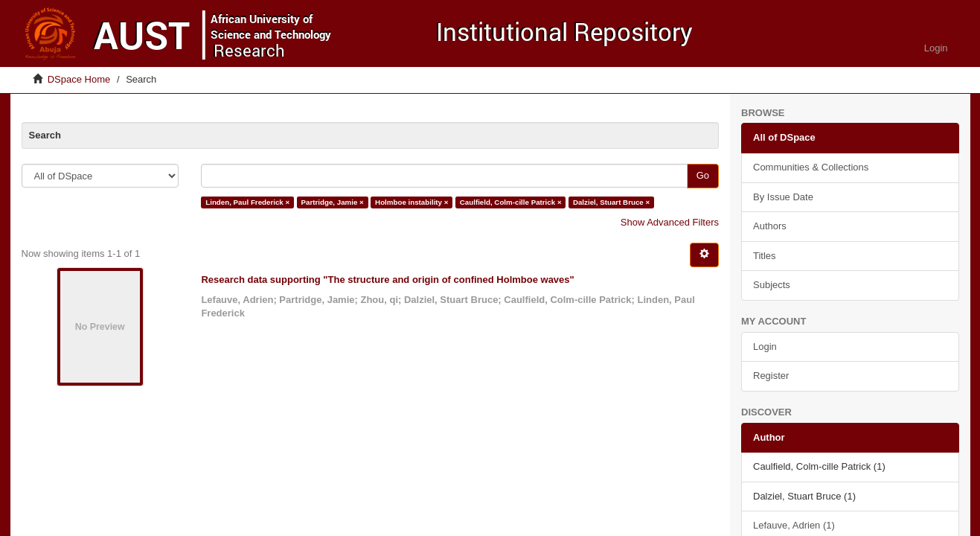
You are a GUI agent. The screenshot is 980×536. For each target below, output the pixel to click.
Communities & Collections (811, 167)
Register (771, 376)
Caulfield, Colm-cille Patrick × (511, 202)
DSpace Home (79, 79)
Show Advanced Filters (670, 222)
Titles (765, 256)
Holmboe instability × (411, 202)
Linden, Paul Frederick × (247, 202)
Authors (770, 226)
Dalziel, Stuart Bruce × (611, 202)
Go (703, 175)
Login (765, 347)
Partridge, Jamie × (333, 202)
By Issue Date (783, 197)
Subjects (772, 285)
